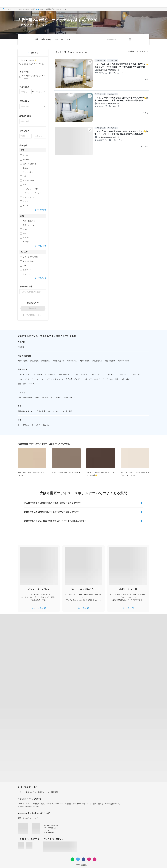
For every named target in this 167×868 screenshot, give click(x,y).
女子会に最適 (40, 411)
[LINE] (72, 859)
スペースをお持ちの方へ (27, 792)
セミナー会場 (50, 374)
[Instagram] (89, 859)
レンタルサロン (111, 374)
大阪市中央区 (23, 361)
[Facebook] (83, 859)
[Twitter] (78, 859)
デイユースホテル (23, 9)
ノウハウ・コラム (24, 804)
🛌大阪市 (41, 9)
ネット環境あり (23, 425)
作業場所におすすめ (25, 411)
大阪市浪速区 (85, 361)
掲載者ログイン (43, 792)
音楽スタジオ (138, 374)
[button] (83, 504)
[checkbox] (21, 155)
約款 (43, 804)
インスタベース (9, 9)
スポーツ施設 (126, 379)
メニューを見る (39, 608)
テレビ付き (36, 425)
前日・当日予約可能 (25, 397)
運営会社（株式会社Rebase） (29, 806)
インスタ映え (56, 397)
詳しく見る (83, 608)
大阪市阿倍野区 (124, 361)
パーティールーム (64, 374)
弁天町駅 (21, 347)
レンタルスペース (24, 374)
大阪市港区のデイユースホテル (56, 9)
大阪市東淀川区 (58, 361)
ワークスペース (38, 379)
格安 (37, 397)
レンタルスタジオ (96, 374)
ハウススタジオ (23, 379)
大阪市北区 (35, 361)
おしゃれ (45, 397)
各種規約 (36, 804)
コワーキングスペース (55, 379)
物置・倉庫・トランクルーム (28, 384)
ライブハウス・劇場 (110, 379)
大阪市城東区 (110, 361)
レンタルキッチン (80, 374)
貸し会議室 (38, 374)
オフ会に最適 (67, 411)
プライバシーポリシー (55, 804)
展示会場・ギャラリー (74, 379)
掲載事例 (54, 792)
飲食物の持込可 (69, 397)
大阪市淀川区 (72, 361)
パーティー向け (54, 411)
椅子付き (46, 425)
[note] (95, 859)
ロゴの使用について (113, 804)
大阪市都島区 (97, 361)
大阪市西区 (46, 361)
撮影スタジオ (125, 374)
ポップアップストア (93, 379)
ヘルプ (35, 818)
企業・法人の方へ (24, 818)
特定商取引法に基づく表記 (75, 804)
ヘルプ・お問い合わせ (95, 804)
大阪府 (33, 9)
